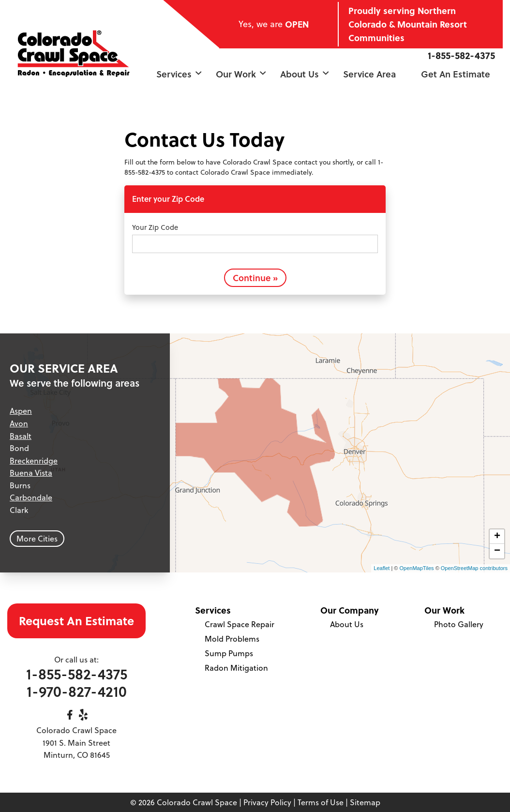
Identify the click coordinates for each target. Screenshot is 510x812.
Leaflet (382, 568)
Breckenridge (34, 461)
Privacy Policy (267, 802)
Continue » (255, 278)
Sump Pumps (229, 653)
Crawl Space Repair (240, 624)
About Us (305, 74)
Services (180, 74)
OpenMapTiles (416, 568)
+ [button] (497, 537)
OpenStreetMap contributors (474, 568)
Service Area (369, 74)
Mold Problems (232, 639)
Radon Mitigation (236, 668)
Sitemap (365, 802)
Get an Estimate (456, 74)
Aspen (21, 411)
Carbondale (31, 497)
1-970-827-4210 (77, 691)
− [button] (497, 551)
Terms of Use (321, 802)
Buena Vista (31, 473)
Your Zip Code (155, 227)
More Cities (37, 539)
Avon (19, 423)
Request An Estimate (76, 621)
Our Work (241, 74)
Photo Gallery (459, 624)
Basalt (21, 436)
